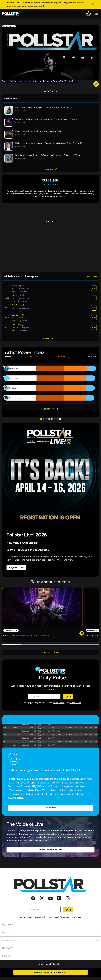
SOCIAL (50, 956)
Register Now (16, 567)
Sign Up (68, 696)
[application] (50, 383)
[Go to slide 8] (60, 419)
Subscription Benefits (51, 850)
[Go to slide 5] (56, 91)
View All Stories (51, 652)
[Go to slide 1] (45, 91)
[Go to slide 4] (53, 91)
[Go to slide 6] (55, 419)
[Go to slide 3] (50, 91)
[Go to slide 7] (57, 419)
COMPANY (50, 925)
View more (51, 169)
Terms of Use (75, 703)
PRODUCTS (50, 933)
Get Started (50, 808)
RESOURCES (50, 940)
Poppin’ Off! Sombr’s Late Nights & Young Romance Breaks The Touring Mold (40, 81)
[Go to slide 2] (48, 91)
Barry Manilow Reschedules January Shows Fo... (27, 635)
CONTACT (50, 948)
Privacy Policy (59, 703)
